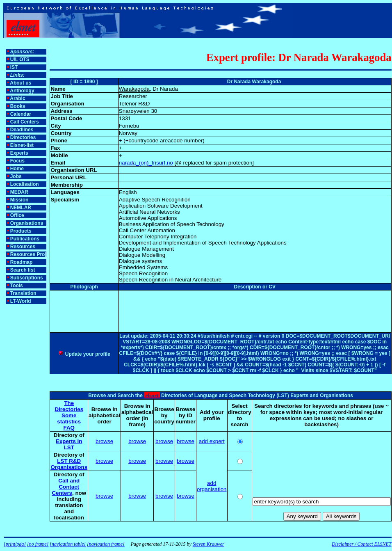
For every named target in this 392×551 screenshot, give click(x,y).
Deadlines (22, 130)
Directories (23, 137)
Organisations (27, 223)
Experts (19, 153)
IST (14, 67)
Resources (23, 247)
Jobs (16, 176)
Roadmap (22, 262)
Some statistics (69, 418)
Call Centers (25, 122)
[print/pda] (15, 544)
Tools (17, 286)
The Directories (69, 406)
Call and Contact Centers (66, 487)
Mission (19, 200)
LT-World (21, 301)
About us (21, 83)
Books (18, 106)
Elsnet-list (22, 145)
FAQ (69, 428)
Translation (23, 293)
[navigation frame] (106, 544)
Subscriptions (27, 278)
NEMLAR (21, 208)
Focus (17, 161)
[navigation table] (68, 544)
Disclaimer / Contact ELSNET (362, 544)
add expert (212, 441)
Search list (23, 270)
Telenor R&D (134, 104)
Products (21, 231)
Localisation (25, 184)
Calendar (21, 114)
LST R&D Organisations (69, 464)
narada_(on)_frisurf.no (146, 163)
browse (104, 441)
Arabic (17, 98)
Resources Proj (28, 254)
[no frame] (38, 544)
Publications (25, 239)
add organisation (212, 486)
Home (17, 169)
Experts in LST (69, 444)
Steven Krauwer (209, 544)
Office (17, 215)
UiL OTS (20, 59)
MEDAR (19, 192)
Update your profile (84, 354)
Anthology (22, 91)
